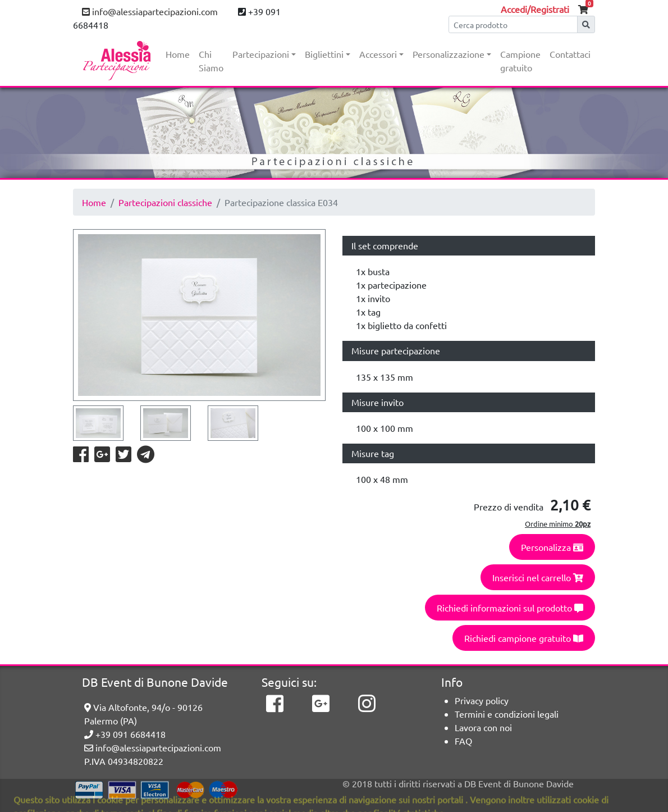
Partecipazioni (261, 54)
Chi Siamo (211, 61)
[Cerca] (513, 24)
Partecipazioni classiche (165, 202)
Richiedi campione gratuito (524, 638)
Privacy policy (482, 700)
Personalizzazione (449, 54)
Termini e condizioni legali (507, 714)
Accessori (378, 54)
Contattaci (570, 54)
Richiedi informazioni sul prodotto (510, 608)
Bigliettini (324, 54)
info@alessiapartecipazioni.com (150, 11)
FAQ (463, 741)
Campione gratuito (520, 61)
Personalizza (552, 547)
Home (178, 54)
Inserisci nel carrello (538, 577)
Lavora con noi (483, 727)
